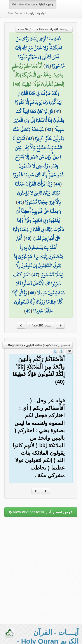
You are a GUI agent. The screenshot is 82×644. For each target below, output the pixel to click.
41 (57, 111)
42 (49, 130)
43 (30, 139)
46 (27, 238)
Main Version (27, 13)
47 (35, 275)
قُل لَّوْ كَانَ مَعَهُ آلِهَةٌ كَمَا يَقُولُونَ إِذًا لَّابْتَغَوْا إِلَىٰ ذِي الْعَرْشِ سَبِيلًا (38, 120)
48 (32, 293)
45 (20, 202)
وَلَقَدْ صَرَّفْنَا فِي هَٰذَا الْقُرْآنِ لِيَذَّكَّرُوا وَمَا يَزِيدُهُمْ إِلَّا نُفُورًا (38, 98)
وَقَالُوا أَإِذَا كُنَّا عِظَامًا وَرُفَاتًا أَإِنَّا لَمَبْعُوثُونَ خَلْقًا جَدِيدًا (38, 302)
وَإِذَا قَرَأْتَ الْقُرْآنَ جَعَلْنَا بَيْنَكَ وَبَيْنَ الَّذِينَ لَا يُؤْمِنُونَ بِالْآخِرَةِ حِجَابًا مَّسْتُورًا (38, 193)
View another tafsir (41, 512)
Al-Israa (53, 29)
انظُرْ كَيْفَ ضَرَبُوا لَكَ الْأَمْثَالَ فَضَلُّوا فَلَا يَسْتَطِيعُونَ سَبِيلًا (39, 284)
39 (47, 66)
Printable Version (33, 4)
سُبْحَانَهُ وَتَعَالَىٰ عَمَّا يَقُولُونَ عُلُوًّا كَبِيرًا (38, 134)
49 (28, 311)
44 (58, 184)
